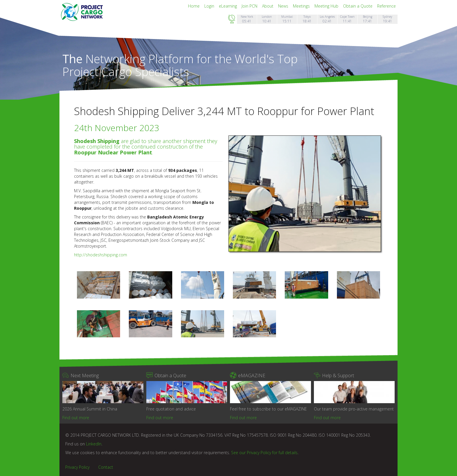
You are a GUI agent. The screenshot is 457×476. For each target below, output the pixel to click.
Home (194, 6)
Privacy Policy (77, 467)
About (268, 6)
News (284, 6)
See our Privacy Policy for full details (264, 453)
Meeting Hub (327, 6)
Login (210, 6)
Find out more (76, 418)
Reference (386, 6)
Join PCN (250, 6)
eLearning (228, 6)
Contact (106, 467)
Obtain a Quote (358, 6)
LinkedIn (94, 444)
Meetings (302, 6)
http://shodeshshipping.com (101, 255)
